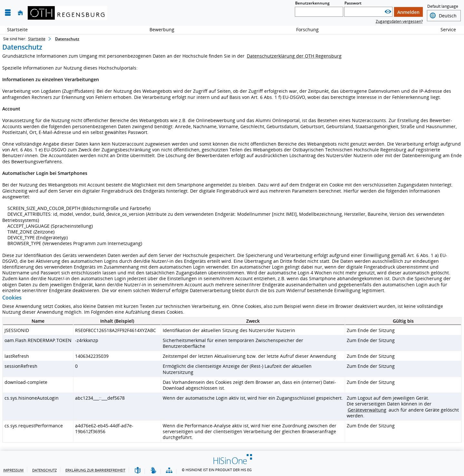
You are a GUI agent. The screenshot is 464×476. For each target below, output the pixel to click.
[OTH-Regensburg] (68, 13)
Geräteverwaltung (367, 410)
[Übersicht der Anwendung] (169, 471)
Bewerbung (158, 29)
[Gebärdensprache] (153, 471)
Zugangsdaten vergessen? (399, 21)
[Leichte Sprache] (138, 471)
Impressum (13, 470)
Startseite (17, 29)
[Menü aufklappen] (8, 13)
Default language (443, 7)
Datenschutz (44, 470)
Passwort (353, 3)
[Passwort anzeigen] (388, 12)
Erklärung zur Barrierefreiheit (95, 470)
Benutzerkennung (312, 3)
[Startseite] (20, 13)
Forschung (304, 29)
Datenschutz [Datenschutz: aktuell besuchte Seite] (67, 39)
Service (445, 29)
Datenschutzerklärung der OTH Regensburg (294, 56)
